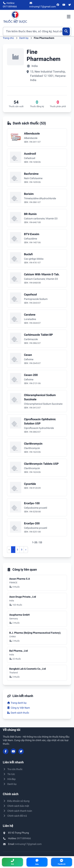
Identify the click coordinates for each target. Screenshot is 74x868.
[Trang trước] (9, 550)
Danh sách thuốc (18, 713)
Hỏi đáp (9, 779)
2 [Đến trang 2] (17, 550)
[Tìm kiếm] (66, 31)
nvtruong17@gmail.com (28, 844)
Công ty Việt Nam (18, 708)
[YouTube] (64, 5)
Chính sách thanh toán (17, 811)
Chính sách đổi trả (15, 816)
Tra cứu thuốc (13, 769)
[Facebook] (58, 5)
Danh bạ (24, 38)
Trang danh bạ (17, 703)
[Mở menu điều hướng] (69, 17)
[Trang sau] (26, 550)
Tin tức (9, 774)
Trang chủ (8, 38)
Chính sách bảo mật (16, 806)
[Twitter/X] (70, 5)
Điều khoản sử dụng (16, 801)
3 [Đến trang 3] (22, 550)
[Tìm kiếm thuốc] (37, 31)
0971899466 (24, 838)
